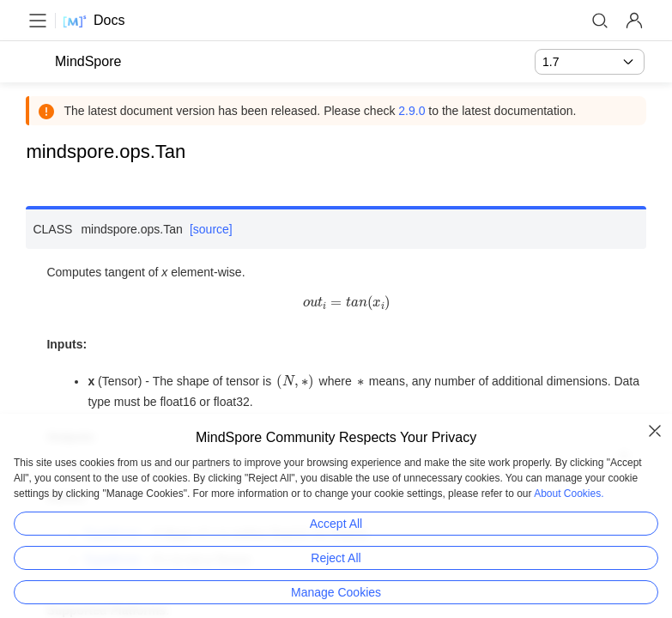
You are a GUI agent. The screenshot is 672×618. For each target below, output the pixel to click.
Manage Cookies (336, 592)
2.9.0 (413, 111)
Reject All (336, 558)
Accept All (336, 524)
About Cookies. (569, 494)
